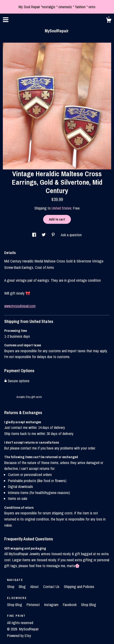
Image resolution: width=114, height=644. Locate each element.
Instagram (52, 605)
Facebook (70, 605)
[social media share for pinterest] (54, 235)
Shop (11, 587)
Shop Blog (15, 605)
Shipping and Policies (79, 587)
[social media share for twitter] (44, 235)
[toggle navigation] (6, 20)
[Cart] (109, 21)
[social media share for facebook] (35, 235)
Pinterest (34, 605)
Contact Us (52, 587)
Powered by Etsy (19, 636)
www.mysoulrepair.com (20, 306)
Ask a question (71, 235)
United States (61, 208)
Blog (23, 587)
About (35, 587)
